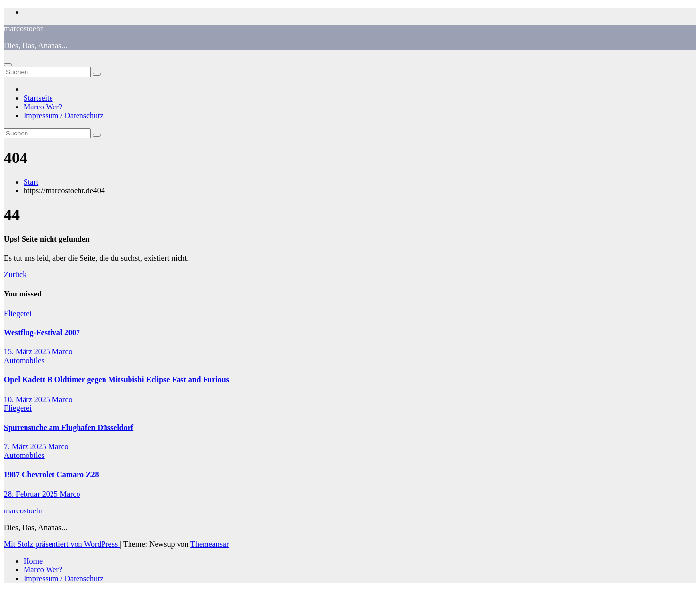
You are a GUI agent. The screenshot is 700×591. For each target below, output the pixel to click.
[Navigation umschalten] (8, 65)
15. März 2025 (28, 352)
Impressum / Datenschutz (64, 116)
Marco (62, 352)
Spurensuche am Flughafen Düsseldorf (69, 427)
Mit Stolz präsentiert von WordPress (62, 544)
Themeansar (209, 544)
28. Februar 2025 (32, 494)
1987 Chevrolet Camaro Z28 (52, 474)
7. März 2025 (26, 446)
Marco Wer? (43, 107)
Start (31, 182)
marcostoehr (23, 29)
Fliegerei (18, 313)
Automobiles (24, 361)
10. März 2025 (28, 399)
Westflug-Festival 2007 (42, 333)
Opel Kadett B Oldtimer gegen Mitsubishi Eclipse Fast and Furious (117, 380)
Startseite (38, 98)
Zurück (15, 275)
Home (33, 561)
